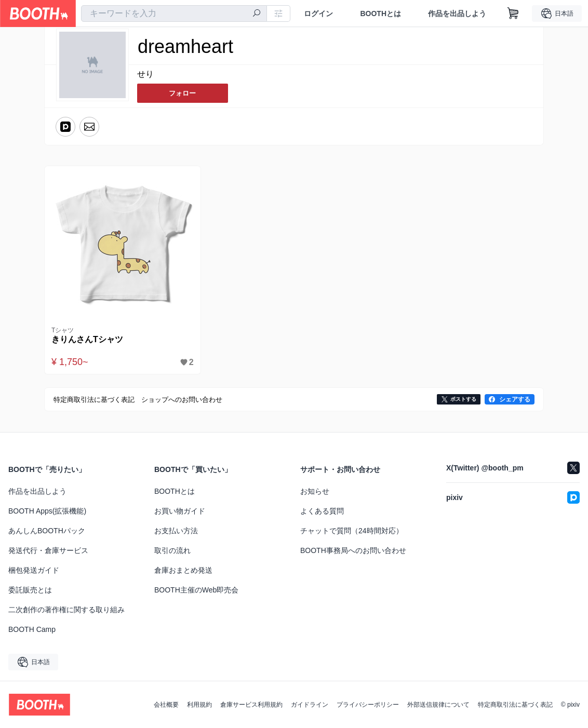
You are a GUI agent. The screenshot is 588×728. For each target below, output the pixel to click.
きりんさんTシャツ (89, 340)
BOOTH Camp (32, 629)
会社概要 (166, 705)
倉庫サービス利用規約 (251, 705)
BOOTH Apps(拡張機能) (47, 511)
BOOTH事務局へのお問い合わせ (353, 550)
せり (145, 75)
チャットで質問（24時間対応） (352, 531)
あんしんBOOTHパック (47, 531)
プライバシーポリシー (368, 705)
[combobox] (174, 14)
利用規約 (199, 705)
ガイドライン (310, 705)
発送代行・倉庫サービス (48, 550)
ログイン (318, 14)
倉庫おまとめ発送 (183, 570)
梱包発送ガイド (34, 570)
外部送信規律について (438, 705)
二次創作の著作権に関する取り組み (66, 610)
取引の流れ (172, 550)
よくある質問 (322, 511)
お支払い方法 (176, 531)
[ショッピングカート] (513, 14)
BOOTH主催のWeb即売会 (196, 590)
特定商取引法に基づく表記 (515, 705)
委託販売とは (30, 590)
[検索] (257, 14)
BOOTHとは (380, 14)
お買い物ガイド (180, 511)
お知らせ (315, 491)
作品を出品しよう (457, 14)
